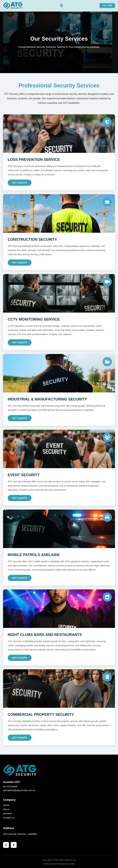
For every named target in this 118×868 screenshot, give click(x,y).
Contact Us (9, 818)
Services (8, 813)
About (6, 809)
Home (6, 805)
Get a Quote (20, 183)
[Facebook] (14, 845)
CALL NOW (107, 6)
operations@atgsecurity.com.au (19, 790)
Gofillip (72, 864)
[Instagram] (6, 845)
